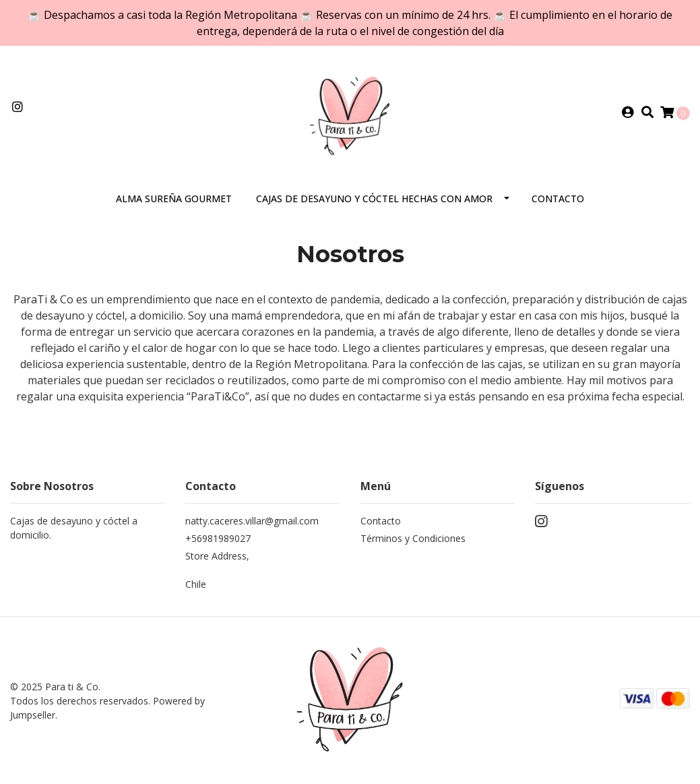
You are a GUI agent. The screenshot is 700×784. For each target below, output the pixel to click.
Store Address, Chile (217, 570)
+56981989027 (218, 538)
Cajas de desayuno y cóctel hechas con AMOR (374, 199)
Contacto (558, 199)
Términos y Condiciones (413, 538)
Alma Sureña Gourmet (174, 199)
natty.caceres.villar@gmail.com (252, 521)
